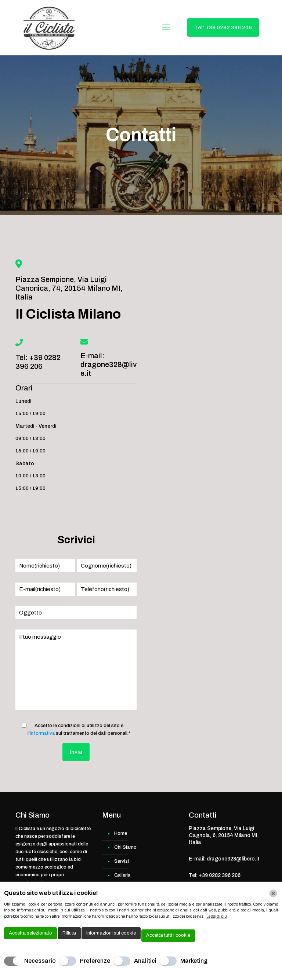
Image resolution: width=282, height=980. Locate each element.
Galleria (122, 875)
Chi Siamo (125, 847)
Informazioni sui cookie (111, 933)
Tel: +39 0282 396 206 (223, 27)
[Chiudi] (273, 893)
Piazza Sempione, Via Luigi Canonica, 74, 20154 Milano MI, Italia (69, 288)
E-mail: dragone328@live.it (109, 364)
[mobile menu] (166, 27)
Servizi (122, 861)
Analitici (145, 961)
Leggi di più (217, 916)
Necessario (40, 961)
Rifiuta (69, 933)
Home (121, 833)
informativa (42, 733)
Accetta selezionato (30, 933)
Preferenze (95, 961)
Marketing (194, 961)
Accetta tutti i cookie (168, 935)
